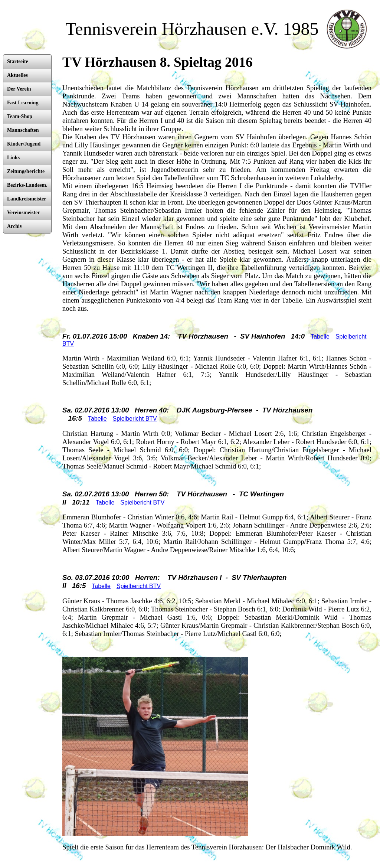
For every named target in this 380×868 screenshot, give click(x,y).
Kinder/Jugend (24, 144)
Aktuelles (17, 75)
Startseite (18, 61)
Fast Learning (23, 103)
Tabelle (320, 337)
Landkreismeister (27, 199)
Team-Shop (20, 116)
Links (13, 158)
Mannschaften (23, 130)
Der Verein (19, 89)
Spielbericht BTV (135, 419)
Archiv (15, 226)
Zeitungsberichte (26, 171)
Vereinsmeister (24, 213)
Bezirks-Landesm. (27, 185)
